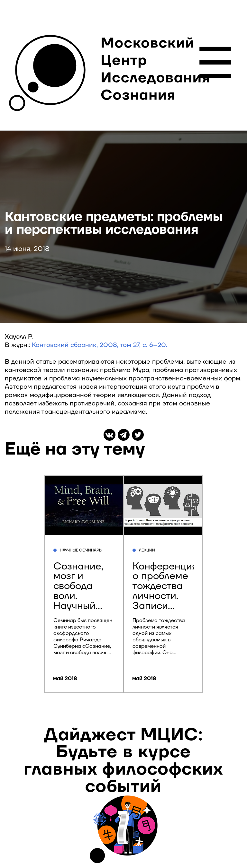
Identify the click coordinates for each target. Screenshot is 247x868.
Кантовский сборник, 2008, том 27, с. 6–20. (100, 345)
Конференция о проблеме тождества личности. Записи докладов (165, 591)
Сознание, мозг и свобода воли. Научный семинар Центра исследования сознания (87, 606)
